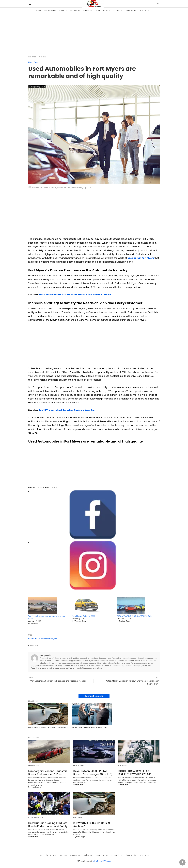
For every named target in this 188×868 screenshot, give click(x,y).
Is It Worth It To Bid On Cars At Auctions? (48, 728)
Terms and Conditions (113, 10)
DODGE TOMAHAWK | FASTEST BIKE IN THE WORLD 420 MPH (137, 773)
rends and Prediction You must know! (90, 294)
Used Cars (43, 57)
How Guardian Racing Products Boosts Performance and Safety (48, 825)
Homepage (32, 57)
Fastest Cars (79, 765)
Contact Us (75, 10)
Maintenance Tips (36, 817)
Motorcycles (124, 765)
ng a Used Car (87, 410)
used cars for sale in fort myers (43, 639)
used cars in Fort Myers (141, 258)
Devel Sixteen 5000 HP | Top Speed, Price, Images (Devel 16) (93, 773)
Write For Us (144, 10)
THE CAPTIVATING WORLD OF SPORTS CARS (135, 616)
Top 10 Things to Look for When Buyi (59, 410)
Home (39, 10)
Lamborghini (33, 765)
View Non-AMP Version (102, 861)
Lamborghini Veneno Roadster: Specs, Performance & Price (48, 773)
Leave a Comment (94, 696)
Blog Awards (130, 10)
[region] (94, 33)
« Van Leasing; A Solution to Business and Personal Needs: (57, 681)
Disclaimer (87, 10)
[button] (93, 515)
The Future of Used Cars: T (54, 294)
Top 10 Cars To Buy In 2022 (84, 616)
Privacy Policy (50, 10)
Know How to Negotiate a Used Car (89, 728)
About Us (63, 10)
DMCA (97, 10)
